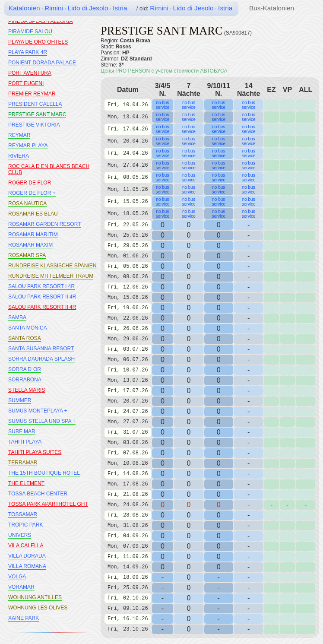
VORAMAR (21, 587)
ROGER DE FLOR (30, 183)
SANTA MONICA (28, 328)
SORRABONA (25, 380)
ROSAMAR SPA (27, 255)
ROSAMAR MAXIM (30, 245)
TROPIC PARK (25, 525)
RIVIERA (19, 156)
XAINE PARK (24, 618)
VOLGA (17, 577)
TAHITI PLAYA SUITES (35, 452)
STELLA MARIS (27, 390)
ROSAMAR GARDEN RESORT (44, 224)
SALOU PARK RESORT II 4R (42, 297)
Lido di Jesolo (88, 8)
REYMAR (19, 135)
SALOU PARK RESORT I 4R (41, 286)
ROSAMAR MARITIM (33, 235)
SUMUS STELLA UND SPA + (42, 421)
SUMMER (20, 400)
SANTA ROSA (25, 338)
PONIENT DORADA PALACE (42, 63)
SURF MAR (22, 431)
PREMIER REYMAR (32, 94)
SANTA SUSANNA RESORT (41, 349)
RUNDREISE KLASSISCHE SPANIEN (52, 266)
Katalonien (24, 8)
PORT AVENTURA (30, 73)
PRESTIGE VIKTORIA (34, 125)
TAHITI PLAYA (25, 442)
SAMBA (17, 317)
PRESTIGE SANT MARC (37, 114)
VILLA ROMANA (27, 566)
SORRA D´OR (25, 369)
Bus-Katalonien (272, 8)
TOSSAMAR (23, 514)
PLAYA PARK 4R (28, 52)
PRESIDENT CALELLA (35, 104)
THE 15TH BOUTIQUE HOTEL (44, 473)
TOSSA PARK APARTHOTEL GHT (48, 504)
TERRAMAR (23, 463)
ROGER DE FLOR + (32, 193)
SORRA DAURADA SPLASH (41, 359)
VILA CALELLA (26, 546)
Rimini (54, 8)
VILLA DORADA (27, 556)
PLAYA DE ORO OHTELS (38, 42)
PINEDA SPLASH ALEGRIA (40, 21)
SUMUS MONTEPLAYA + (38, 411)
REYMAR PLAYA (28, 146)
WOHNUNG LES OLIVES (38, 608)
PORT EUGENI (26, 83)
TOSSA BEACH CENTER (38, 494)
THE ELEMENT (26, 483)
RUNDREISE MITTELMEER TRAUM (51, 276)
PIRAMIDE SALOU (30, 32)
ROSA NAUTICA (27, 203)
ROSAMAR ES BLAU (33, 214)
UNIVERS (20, 535)
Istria (120, 8)
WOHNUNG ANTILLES (35, 597)
